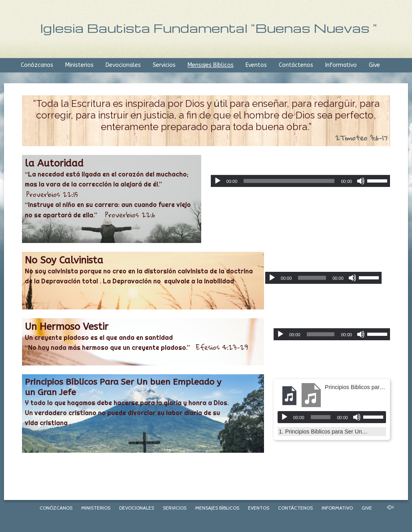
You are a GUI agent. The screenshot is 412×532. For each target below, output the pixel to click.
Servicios (164, 65)
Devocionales (123, 65)
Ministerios (79, 65)
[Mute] (361, 181)
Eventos (256, 65)
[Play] (218, 181)
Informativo (341, 65)
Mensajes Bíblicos (211, 65)
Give (374, 65)
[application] (300, 181)
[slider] (289, 181)
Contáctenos (296, 65)
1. (324, 432)
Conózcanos (37, 65)
